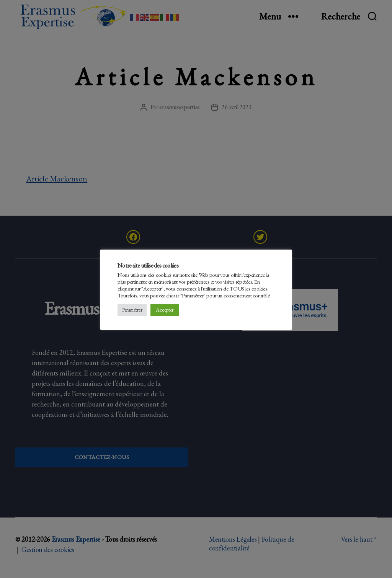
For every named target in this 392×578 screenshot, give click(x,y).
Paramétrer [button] (132, 310)
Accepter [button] (165, 310)
